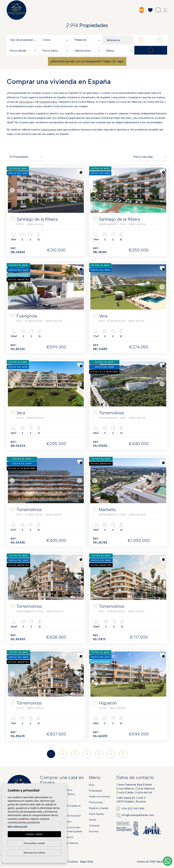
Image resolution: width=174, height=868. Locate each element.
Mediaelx (162, 862)
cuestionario (49, 130)
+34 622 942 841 (133, 808)
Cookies (73, 862)
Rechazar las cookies (34, 853)
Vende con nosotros (100, 797)
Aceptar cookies (34, 834)
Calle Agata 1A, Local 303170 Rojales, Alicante (131, 800)
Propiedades (96, 791)
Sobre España (96, 814)
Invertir (93, 820)
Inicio (92, 785)
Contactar (94, 826)
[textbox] (23, 40)
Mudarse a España (99, 808)
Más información (18, 827)
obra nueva (26, 102)
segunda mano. (49, 102)
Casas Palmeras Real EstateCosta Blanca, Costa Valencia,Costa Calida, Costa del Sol (136, 788)
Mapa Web (86, 862)
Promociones (96, 802)
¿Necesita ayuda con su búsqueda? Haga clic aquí (87, 61)
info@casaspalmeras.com (138, 815)
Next (80, 190)
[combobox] (23, 40)
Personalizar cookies (34, 843)
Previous (11, 190)
